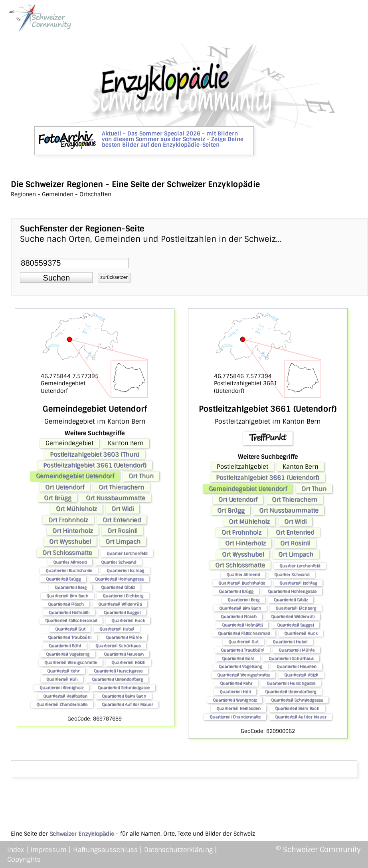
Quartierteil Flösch (66, 604)
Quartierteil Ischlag (125, 570)
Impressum (48, 850)
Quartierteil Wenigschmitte (71, 662)
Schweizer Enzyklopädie (82, 834)
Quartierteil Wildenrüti (120, 604)
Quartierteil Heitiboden (65, 696)
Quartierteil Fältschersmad (71, 620)
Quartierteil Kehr (63, 671)
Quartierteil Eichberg (123, 596)
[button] (56, 278)
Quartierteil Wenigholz (61, 688)
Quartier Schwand (119, 562)
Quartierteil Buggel (122, 612)
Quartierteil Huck (128, 620)
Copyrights (24, 859)
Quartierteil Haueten (124, 654)
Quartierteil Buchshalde (69, 570)
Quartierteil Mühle (124, 637)
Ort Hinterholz (73, 531)
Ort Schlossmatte (67, 553)
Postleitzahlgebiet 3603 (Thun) (95, 454)
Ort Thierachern (121, 487)
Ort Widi (123, 509)
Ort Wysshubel (70, 542)
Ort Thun (141, 476)
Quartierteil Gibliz (118, 587)
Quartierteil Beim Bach (124, 696)
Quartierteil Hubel (117, 629)
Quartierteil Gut (70, 629)
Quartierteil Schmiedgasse (124, 688)
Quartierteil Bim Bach (67, 596)
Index (16, 850)
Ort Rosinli (122, 531)
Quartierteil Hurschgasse (118, 671)
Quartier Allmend (70, 562)
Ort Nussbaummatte (116, 498)
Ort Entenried (122, 520)
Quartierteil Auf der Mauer (127, 704)
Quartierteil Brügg (63, 579)
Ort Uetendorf (65, 487)
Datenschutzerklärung (178, 850)
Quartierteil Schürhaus (118, 646)
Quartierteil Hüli (62, 679)
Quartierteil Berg (71, 587)
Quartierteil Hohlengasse (119, 579)
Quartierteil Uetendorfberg (117, 679)
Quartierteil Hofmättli (69, 612)
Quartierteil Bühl (65, 646)
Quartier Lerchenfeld (127, 553)
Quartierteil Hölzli (128, 662)
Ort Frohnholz (68, 520)
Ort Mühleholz (76, 509)
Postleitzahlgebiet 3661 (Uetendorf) (95, 465)
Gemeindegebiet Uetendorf (75, 476)
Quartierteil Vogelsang (68, 654)
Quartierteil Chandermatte (62, 704)
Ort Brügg (58, 498)
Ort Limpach (123, 542)
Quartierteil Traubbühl (70, 637)
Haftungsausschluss (105, 850)
